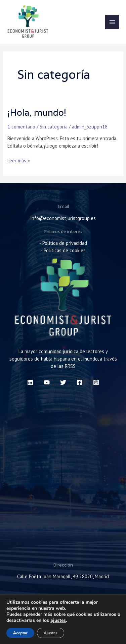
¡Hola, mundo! (37, 113)
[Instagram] (96, 382)
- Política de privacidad (63, 243)
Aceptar (20, 633)
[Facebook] (80, 382)
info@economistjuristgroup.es (63, 218)
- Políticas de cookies (63, 250)
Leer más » (19, 160)
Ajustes (51, 633)
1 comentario (21, 127)
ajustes (58, 621)
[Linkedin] (30, 382)
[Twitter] (63, 382)
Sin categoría (54, 127)
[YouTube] (47, 382)
